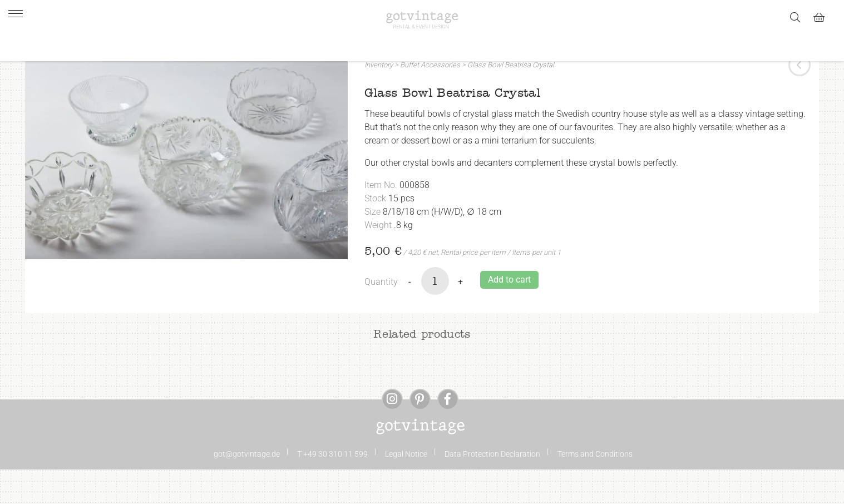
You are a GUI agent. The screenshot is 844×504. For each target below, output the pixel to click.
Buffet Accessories (430, 99)
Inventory (379, 99)
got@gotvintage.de (247, 488)
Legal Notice (406, 488)
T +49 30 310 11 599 (332, 488)
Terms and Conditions (595, 488)
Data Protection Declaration (492, 488)
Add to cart (509, 314)
